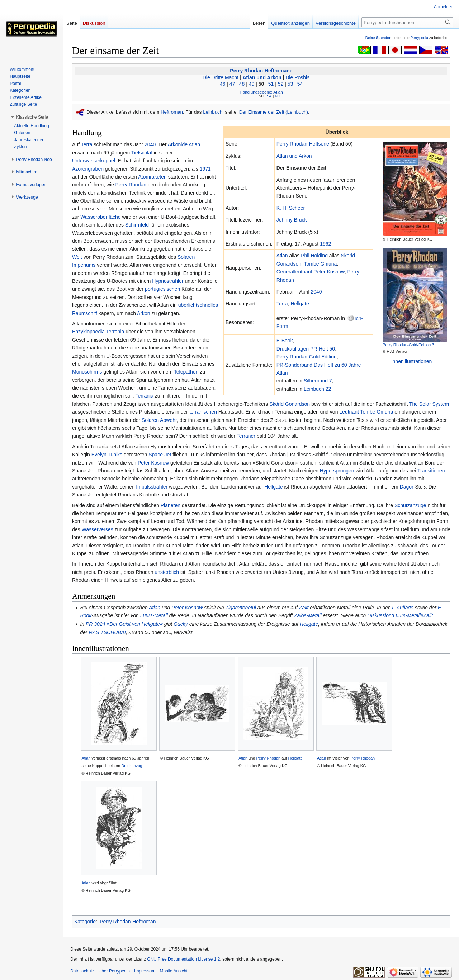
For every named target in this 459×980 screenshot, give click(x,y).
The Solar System (429, 404)
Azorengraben (88, 169)
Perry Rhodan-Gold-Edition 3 (408, 345)
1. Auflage (403, 608)
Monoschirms (87, 372)
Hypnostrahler (168, 281)
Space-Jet (160, 455)
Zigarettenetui (241, 608)
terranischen (203, 412)
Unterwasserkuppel (94, 161)
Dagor (407, 487)
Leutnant (349, 412)
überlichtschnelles (198, 305)
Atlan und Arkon (262, 77)
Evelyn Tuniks (107, 455)
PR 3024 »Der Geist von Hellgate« (124, 624)
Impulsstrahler (152, 487)
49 (252, 84)
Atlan (282, 256)
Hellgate (300, 304)
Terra (282, 304)
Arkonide (178, 144)
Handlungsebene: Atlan (261, 92)
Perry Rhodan (131, 185)
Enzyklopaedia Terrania (98, 332)
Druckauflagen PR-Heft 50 (306, 349)
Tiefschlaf (142, 153)
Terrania (144, 396)
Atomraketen (152, 177)
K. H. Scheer (291, 208)
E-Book (285, 341)
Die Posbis (297, 77)
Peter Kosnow (153, 463)
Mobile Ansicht (173, 971)
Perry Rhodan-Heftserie (303, 144)
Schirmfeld (137, 225)
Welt (77, 257)
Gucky (181, 624)
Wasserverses (97, 529)
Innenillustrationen (412, 361)
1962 (325, 244)
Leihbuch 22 (317, 389)
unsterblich (167, 572)
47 (232, 84)
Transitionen (431, 471)
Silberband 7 (318, 381)
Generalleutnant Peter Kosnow (311, 272)
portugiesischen (162, 289)
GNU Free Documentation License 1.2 (183, 959)
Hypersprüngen (337, 471)
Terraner (246, 436)
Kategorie (85, 922)
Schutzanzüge (410, 505)
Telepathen (186, 372)
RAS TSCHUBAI (107, 632)
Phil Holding (314, 256)
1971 (205, 169)
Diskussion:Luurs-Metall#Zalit (400, 615)
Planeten (171, 505)
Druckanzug (132, 766)
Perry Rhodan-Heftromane (261, 71)
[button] (32, 117)
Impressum (145, 971)
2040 (316, 292)
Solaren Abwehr (159, 420)
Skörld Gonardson (290, 404)
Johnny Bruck (292, 220)
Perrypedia (419, 38)
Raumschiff (85, 313)
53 (290, 84)
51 (271, 84)
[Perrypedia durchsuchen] (407, 22)
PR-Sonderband (294, 365)
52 (281, 84)
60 (277, 96)
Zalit (304, 608)
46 (223, 84)
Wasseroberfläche (100, 217)
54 (300, 84)
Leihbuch (213, 112)
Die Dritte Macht (221, 77)
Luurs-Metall (154, 615)
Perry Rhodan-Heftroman (128, 922)
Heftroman (172, 112)
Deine (378, 38)
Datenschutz (82, 971)
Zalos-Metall (308, 615)
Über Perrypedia (114, 971)
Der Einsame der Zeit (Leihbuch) (274, 112)
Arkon (144, 313)
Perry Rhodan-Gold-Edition (307, 357)
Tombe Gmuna (321, 264)
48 (242, 84)
